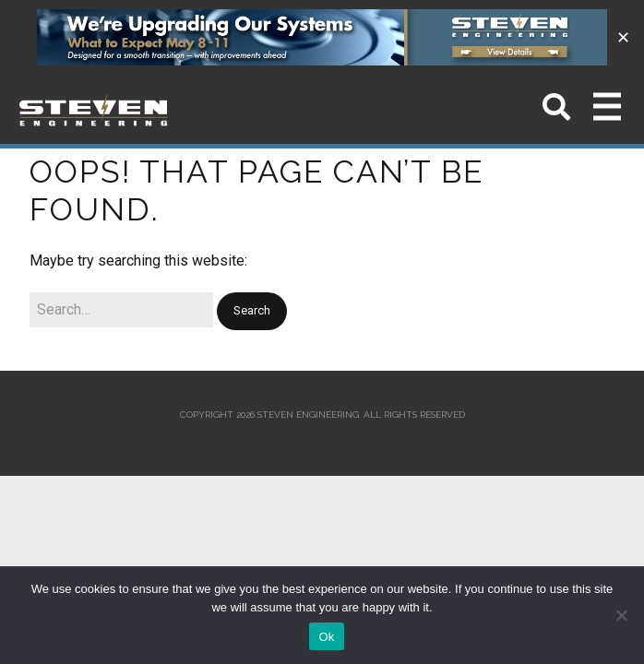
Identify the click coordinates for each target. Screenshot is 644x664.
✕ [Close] (623, 37)
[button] (252, 311)
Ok (326, 637)
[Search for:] (121, 310)
